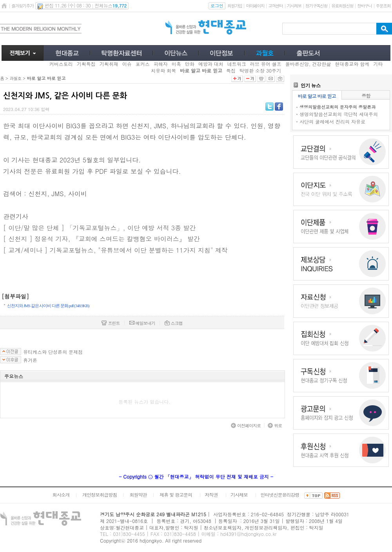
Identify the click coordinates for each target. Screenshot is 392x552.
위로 (275, 425)
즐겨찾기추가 (22, 6)
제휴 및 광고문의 (176, 495)
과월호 (15, 78)
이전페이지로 (246, 425)
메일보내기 (142, 323)
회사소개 (61, 495)
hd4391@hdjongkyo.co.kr (249, 534)
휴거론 (30, 360)
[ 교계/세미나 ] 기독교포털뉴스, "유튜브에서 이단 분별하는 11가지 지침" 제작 (115, 250)
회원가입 (235, 6)
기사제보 (294, 6)
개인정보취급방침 (100, 495)
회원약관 (138, 495)
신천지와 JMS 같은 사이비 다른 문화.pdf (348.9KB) (48, 306)
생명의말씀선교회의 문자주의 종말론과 (338, 107)
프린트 (111, 323)
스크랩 (174, 323)
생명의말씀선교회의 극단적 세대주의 (339, 114)
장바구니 (364, 6)
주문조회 (383, 6)
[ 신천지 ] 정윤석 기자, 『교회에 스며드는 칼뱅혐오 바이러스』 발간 (102, 239)
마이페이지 (255, 6)
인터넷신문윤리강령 (280, 495)
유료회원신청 (342, 6)
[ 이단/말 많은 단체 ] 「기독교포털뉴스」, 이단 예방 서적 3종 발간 (99, 228)
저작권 (211, 495)
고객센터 (275, 6)
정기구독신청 (316, 6)
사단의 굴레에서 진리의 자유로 (332, 121)
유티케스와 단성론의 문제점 (53, 352)
